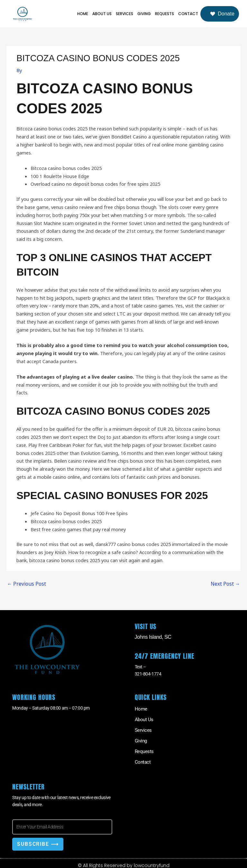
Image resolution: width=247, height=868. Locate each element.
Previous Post (25, 584)
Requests (165, 14)
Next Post (226, 584)
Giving (144, 14)
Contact (188, 14)
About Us (102, 14)
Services (124, 14)
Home (83, 14)
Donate (222, 14)
